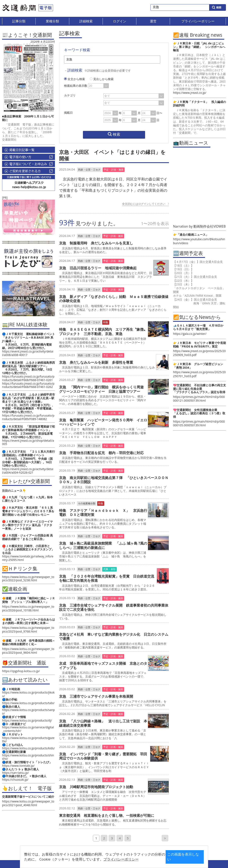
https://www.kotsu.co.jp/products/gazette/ (28, 740)
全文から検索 (75, 79)
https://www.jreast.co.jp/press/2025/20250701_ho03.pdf (199, 374)
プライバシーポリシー (108, 859)
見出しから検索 (102, 79)
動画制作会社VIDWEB (210, 226)
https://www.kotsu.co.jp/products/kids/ (28, 748)
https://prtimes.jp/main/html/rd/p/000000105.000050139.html (199, 423)
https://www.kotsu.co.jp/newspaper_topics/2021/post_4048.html (28, 803)
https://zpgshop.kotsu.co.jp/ (21, 671)
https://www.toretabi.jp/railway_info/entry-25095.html (28, 558)
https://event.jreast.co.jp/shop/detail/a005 (28, 442)
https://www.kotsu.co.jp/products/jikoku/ (28, 694)
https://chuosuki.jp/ (15, 780)
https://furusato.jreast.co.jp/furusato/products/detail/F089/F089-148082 (28, 417)
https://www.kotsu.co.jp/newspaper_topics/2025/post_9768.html (28, 630)
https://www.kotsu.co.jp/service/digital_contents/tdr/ (28, 729)
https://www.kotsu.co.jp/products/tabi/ (28, 703)
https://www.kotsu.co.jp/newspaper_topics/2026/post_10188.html (28, 608)
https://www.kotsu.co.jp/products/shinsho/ (28, 757)
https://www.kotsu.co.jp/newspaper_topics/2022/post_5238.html (28, 579)
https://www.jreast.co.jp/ (190, 93)
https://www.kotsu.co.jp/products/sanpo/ (28, 712)
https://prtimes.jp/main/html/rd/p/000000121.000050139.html (199, 399)
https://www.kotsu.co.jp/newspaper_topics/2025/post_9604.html (28, 651)
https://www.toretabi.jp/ (18, 766)
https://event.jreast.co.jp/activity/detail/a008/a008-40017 (28, 353)
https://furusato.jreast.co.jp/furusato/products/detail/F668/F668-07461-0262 (28, 385)
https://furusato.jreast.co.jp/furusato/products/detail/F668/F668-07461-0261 (28, 378)
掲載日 (68, 113)
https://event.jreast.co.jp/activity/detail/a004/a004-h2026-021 (28, 471)
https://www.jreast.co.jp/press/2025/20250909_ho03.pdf (199, 353)
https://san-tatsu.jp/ (15, 773)
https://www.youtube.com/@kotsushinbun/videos (199, 241)
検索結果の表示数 (76, 86)
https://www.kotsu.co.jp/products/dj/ (27, 720)
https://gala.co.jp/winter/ (190, 334)
